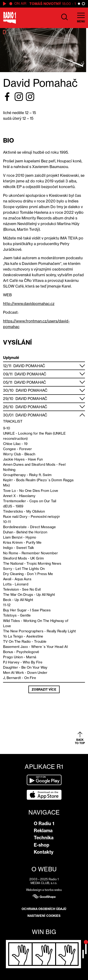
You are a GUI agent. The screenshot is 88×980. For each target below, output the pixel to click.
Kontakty (44, 852)
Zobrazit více (44, 689)
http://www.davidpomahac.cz (29, 304)
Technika (44, 838)
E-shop (42, 845)
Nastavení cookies (44, 916)
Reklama (43, 831)
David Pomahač (29, 366)
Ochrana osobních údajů (44, 909)
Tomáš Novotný (47, 4)
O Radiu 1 (44, 824)
